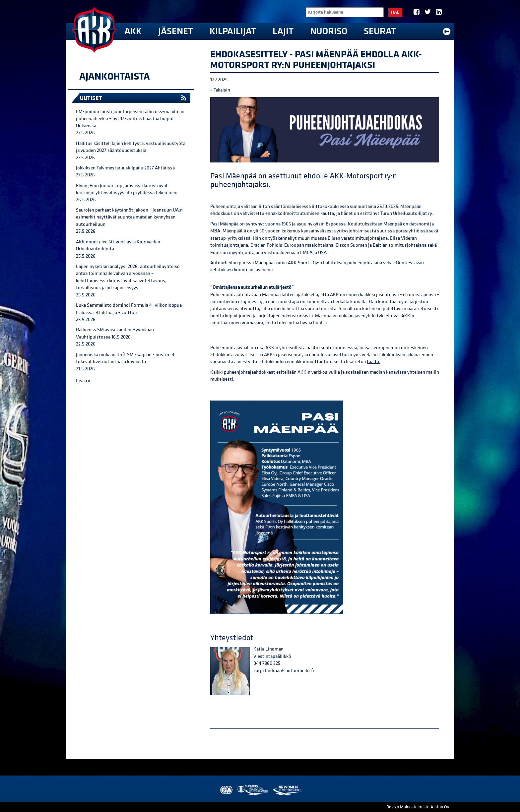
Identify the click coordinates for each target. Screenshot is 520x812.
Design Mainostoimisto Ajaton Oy (418, 807)
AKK (133, 31)
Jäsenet (176, 31)
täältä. (374, 362)
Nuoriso (329, 31)
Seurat (380, 31)
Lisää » (83, 381)
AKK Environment (253, 790)
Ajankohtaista (115, 77)
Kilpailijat (233, 31)
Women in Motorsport (287, 790)
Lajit (283, 31)
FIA (226, 790)
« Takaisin (220, 90)
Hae (395, 12)
